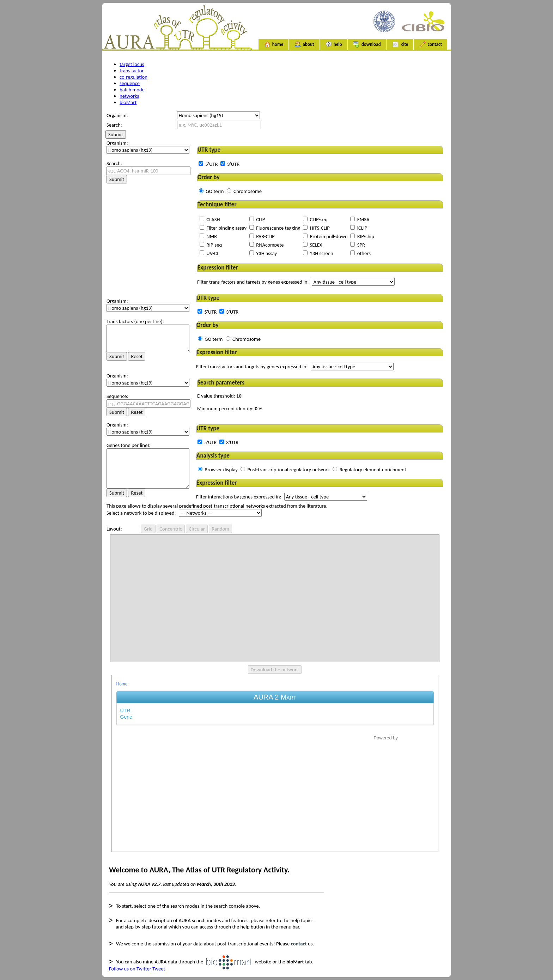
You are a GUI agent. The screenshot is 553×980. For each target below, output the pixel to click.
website (239, 962)
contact (430, 44)
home (274, 44)
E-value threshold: (219, 396)
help (334, 44)
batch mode (132, 90)
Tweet (159, 969)
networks (129, 96)
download (367, 44)
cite (400, 44)
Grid (148, 529)
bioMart (128, 102)
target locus (132, 64)
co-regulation (133, 77)
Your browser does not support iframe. (275, 763)
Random (220, 529)
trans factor (132, 71)
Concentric (171, 529)
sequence (130, 83)
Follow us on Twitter (130, 969)
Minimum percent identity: (230, 409)
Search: (114, 163)
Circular (197, 529)
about (304, 44)
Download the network (275, 670)
